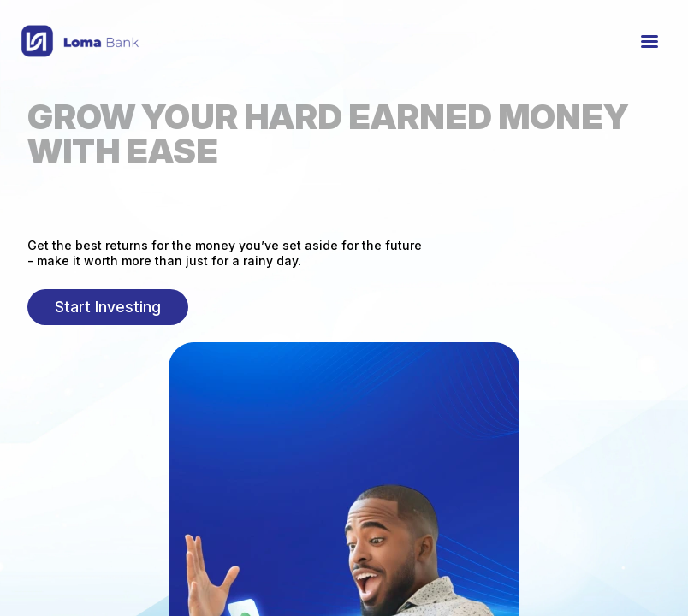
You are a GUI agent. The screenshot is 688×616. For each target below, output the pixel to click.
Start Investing (108, 307)
